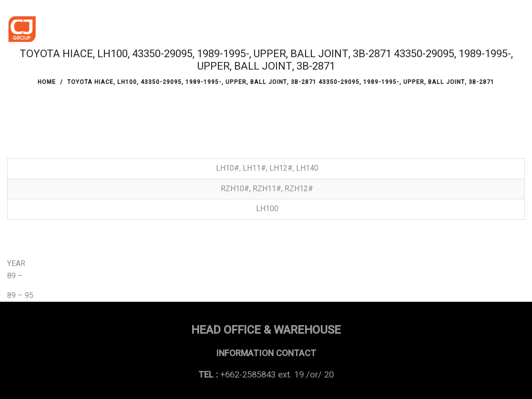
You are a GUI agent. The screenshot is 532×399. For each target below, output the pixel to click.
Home (47, 82)
